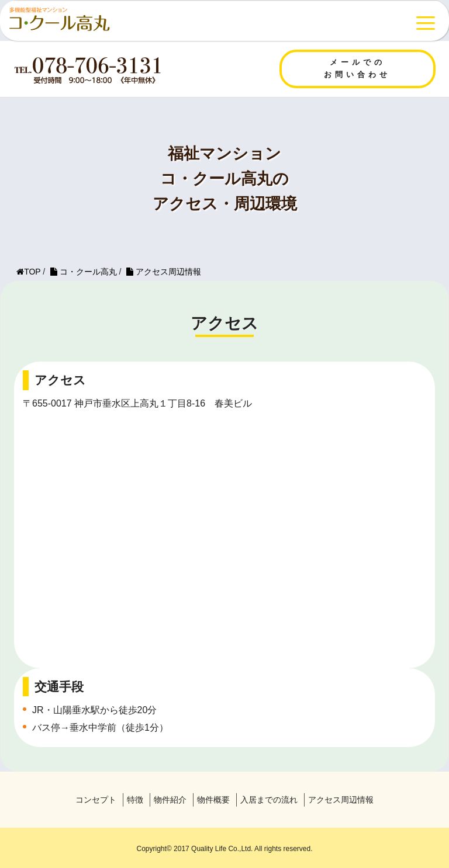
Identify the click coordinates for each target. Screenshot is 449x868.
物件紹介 (170, 800)
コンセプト (96, 800)
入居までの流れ (269, 800)
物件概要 (213, 800)
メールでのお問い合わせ (357, 68)
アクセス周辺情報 (341, 800)
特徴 (135, 800)
